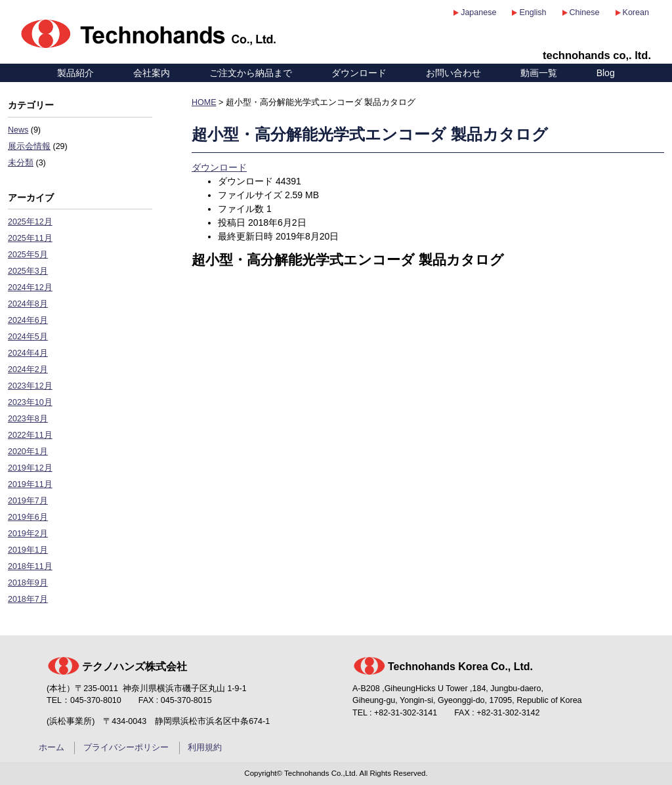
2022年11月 (30, 435)
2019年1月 (28, 550)
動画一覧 (539, 73)
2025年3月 (28, 271)
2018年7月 (28, 599)
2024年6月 (28, 320)
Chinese (585, 12)
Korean (636, 12)
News (18, 130)
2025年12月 (30, 222)
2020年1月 (28, 452)
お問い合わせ (453, 73)
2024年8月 (28, 304)
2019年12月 (30, 468)
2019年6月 (28, 517)
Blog (606, 73)
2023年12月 (30, 386)
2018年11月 (30, 566)
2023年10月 (30, 402)
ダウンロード (359, 73)
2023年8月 (28, 419)
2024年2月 (28, 370)
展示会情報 (29, 146)
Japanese (478, 12)
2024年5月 (28, 337)
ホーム (52, 748)
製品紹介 (75, 73)
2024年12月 (30, 287)
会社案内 (152, 73)
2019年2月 (28, 534)
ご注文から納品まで (251, 73)
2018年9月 (28, 583)
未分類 (21, 163)
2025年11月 (30, 238)
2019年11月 (30, 484)
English (533, 12)
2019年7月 (28, 501)
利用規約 (205, 748)
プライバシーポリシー (126, 748)
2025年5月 (28, 255)
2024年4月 (28, 353)
